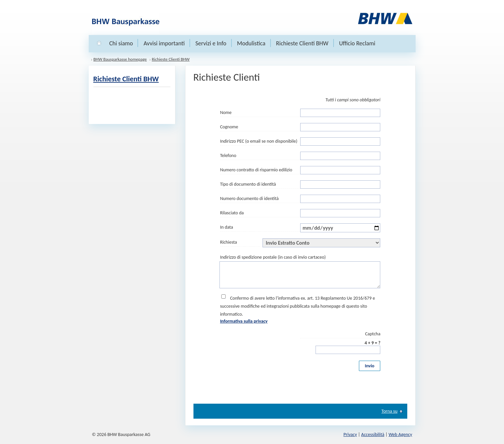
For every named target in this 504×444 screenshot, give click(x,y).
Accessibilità (373, 434)
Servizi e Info (211, 43)
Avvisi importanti (164, 43)
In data (227, 227)
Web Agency (400, 434)
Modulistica (251, 43)
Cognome (229, 127)
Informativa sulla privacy (244, 321)
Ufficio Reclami (357, 43)
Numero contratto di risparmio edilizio (256, 170)
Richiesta (229, 242)
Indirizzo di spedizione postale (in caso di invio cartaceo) (273, 257)
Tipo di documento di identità (248, 184)
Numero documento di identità (249, 198)
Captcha (373, 334)
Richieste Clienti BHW (302, 43)
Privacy (350, 434)
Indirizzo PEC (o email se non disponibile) (259, 141)
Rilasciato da (232, 213)
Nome (226, 112)
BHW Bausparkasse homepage (120, 59)
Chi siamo (121, 43)
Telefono (228, 155)
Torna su (390, 411)
